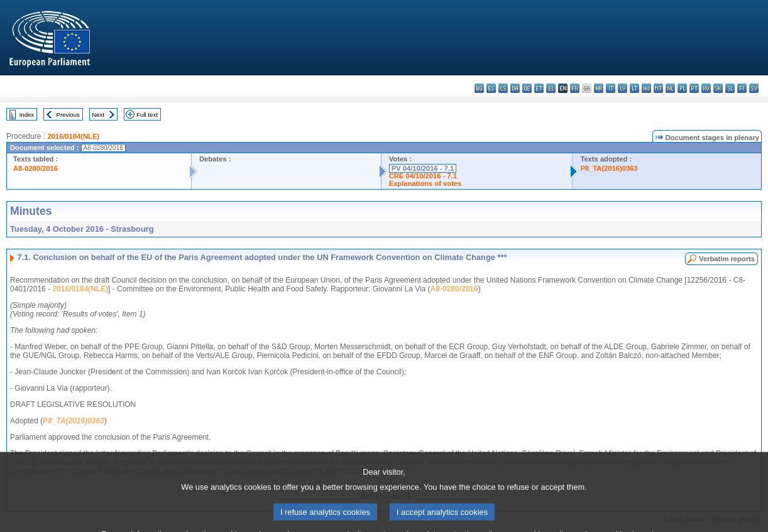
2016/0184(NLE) (73, 136)
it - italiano (611, 88)
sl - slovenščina (730, 88)
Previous (68, 115)
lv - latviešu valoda (623, 88)
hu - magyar (646, 88)
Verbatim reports (727, 259)
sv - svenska (754, 88)
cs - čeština (503, 88)
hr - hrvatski (599, 88)
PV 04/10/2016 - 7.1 (423, 168)
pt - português (694, 88)
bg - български (479, 88)
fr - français (575, 88)
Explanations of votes (425, 183)
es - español (491, 88)
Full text (147, 115)
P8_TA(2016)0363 (609, 168)
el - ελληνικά (551, 88)
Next (98, 115)
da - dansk (515, 88)
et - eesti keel (539, 88)
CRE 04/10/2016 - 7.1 (423, 176)
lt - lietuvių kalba (634, 88)
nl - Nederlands (670, 88)
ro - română (706, 88)
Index (27, 115)
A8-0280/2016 (36, 168)
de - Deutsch (527, 88)
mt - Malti (658, 88)
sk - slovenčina (718, 88)
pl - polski (682, 88)
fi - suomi (742, 88)
